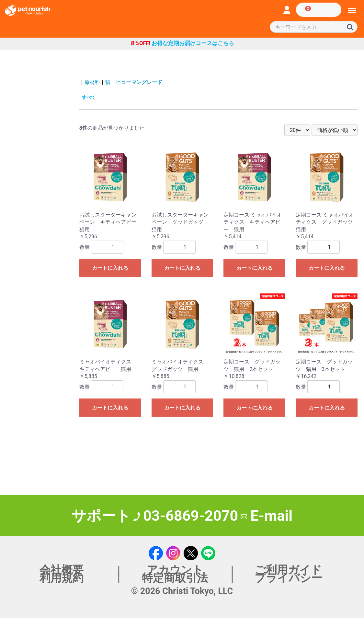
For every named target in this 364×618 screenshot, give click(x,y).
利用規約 (62, 578)
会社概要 (62, 570)
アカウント (175, 570)
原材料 (92, 82)
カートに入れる (110, 268)
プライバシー (288, 578)
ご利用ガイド (288, 570)
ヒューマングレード (139, 82)
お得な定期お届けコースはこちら (182, 43)
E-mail (267, 516)
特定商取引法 (175, 578)
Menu (352, 7)
